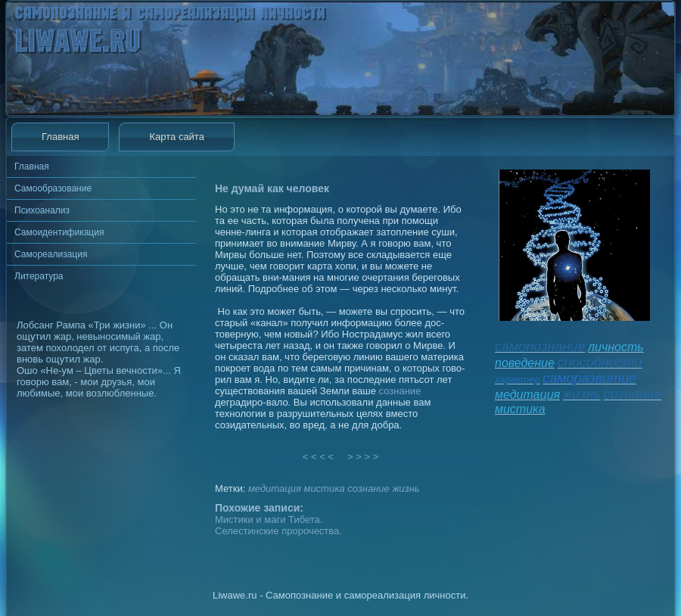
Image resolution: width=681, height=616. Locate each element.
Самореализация (51, 254)
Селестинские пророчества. (278, 531)
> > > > (363, 457)
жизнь (406, 488)
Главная (60, 137)
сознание (400, 391)
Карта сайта (176, 137)
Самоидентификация (59, 232)
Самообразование (53, 188)
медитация (275, 488)
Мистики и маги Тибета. (269, 520)
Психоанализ (42, 210)
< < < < (319, 457)
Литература (39, 276)
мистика (324, 488)
